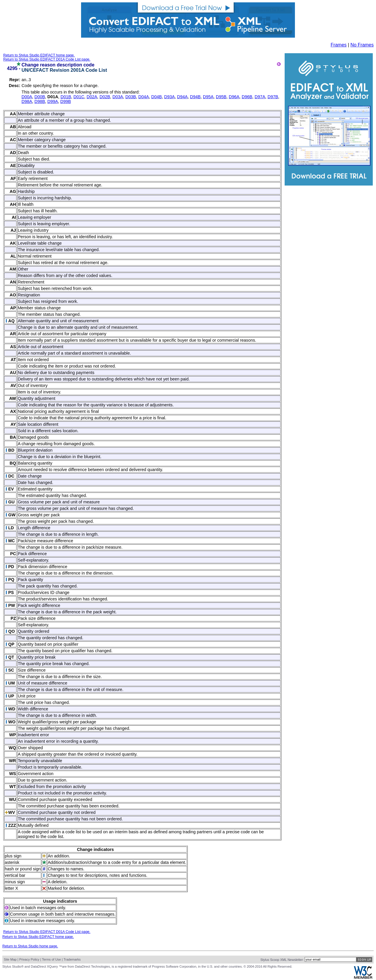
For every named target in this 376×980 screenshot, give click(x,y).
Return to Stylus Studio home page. (30, 946)
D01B (66, 97)
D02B (105, 97)
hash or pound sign (23, 869)
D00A (27, 97)
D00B (40, 97)
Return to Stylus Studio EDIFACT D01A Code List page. (47, 59)
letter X (11, 888)
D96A (234, 97)
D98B (40, 101)
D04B (157, 97)
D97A (260, 97)
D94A (182, 97)
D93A (169, 97)
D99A (53, 101)
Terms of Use (52, 959)
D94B (195, 97)
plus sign (13, 856)
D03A (118, 97)
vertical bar (15, 875)
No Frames (362, 45)
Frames (339, 45)
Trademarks (72, 959)
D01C (79, 97)
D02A (92, 97)
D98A (27, 101)
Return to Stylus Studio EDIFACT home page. (39, 55)
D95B (221, 97)
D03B (131, 97)
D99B (66, 101)
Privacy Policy (29, 959)
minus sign (15, 882)
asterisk (12, 862)
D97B (273, 97)
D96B (247, 97)
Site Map (10, 959)
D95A (208, 97)
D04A (144, 97)
